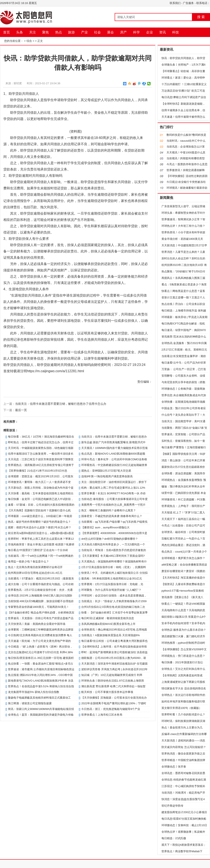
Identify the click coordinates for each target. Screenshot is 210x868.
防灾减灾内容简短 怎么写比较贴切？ (184, 747)
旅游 (71, 32)
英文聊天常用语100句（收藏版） (182, 708)
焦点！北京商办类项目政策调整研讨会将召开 (35, 567)
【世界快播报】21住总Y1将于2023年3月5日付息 (38, 471)
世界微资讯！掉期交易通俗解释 (186, 170)
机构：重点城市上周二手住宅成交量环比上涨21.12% (113, 488)
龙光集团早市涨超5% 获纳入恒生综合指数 (33, 692)
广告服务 (188, 3)
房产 (123, 32)
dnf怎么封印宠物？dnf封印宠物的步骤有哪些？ (110, 539)
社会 (97, 32)
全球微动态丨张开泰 (174, 767)
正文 (40, 41)
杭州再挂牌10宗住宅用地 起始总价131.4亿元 (35, 573)
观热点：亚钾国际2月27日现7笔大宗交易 (106, 471)
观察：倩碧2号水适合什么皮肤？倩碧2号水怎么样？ (39, 527)
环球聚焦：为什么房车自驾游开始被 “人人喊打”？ (111, 590)
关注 (33, 32)
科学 (136, 32)
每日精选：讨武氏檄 (174, 838)
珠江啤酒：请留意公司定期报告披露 (30, 703)
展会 (110, 32)
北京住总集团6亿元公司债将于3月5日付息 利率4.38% (40, 652)
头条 (20, 32)
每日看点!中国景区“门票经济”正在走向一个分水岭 (38, 550)
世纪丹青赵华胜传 (172, 806)
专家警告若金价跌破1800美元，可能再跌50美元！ (38, 607)
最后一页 (21, 410)
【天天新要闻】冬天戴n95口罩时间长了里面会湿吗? (113, 556)
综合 (29, 41)
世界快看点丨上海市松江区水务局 (102, 715)
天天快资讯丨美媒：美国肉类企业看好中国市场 (37, 624)
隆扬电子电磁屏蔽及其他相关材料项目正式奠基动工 (39, 698)
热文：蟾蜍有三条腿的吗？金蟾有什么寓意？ (109, 510)
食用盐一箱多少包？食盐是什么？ (28, 561)
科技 (176, 32)
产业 (84, 32)
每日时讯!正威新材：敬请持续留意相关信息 (108, 618)
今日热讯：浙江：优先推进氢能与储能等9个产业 (111, 709)
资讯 (163, 32)
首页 (7, 32)
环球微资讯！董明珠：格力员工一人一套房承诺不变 (39, 482)
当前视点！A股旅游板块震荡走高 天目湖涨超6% (110, 635)
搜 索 (201, 17)
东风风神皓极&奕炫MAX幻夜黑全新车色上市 (108, 624)
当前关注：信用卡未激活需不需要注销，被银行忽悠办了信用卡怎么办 (61, 404)
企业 (150, 32)
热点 (59, 32)
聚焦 (46, 32)
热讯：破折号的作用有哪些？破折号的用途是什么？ (39, 522)
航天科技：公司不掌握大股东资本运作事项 (107, 692)
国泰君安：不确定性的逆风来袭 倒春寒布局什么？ (112, 516)
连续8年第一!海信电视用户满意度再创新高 (107, 476)
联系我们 (175, 3)
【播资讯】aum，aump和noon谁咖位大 (105, 527)
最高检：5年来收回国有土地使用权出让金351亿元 (112, 578)
